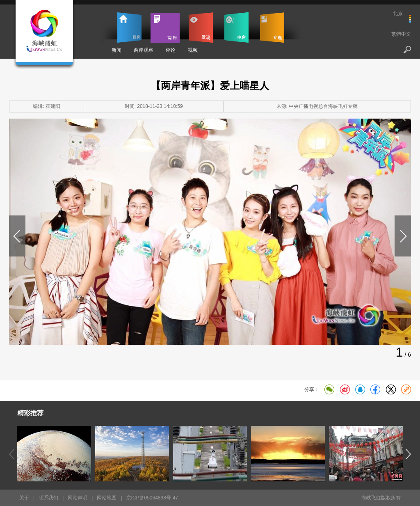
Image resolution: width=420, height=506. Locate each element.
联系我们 (48, 498)
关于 (24, 498)
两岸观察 (144, 50)
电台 (236, 27)
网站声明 (78, 498)
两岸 (165, 27)
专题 (272, 27)
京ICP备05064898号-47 (152, 498)
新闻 (116, 50)
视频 (193, 50)
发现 (201, 27)
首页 (129, 27)
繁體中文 (401, 34)
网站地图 (107, 498)
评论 (171, 50)
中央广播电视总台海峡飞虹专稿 (323, 106)
